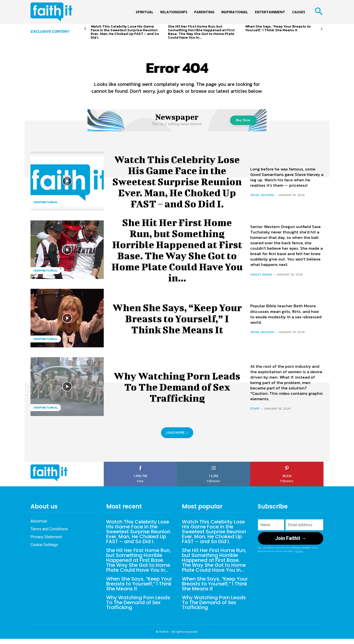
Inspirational (46, 202)
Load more (177, 433)
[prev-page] (85, 29)
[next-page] (322, 29)
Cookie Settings (44, 545)
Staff (255, 408)
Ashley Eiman (261, 274)
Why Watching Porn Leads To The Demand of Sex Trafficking (177, 386)
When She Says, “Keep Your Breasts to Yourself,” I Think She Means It (278, 28)
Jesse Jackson (262, 195)
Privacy (299, 551)
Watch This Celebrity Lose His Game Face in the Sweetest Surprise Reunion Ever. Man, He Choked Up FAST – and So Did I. (125, 32)
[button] (318, 12)
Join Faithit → (291, 538)
